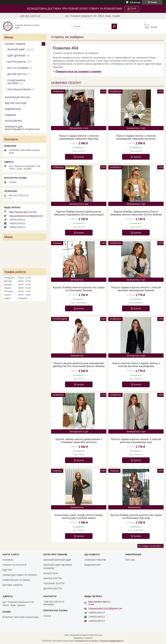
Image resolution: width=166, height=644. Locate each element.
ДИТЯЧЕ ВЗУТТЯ (16, 74)
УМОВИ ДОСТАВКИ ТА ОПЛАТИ (20, 575)
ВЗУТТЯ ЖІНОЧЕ (16, 62)
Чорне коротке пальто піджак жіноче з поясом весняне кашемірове (136, 365)
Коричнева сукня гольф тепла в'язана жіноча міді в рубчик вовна (79, 517)
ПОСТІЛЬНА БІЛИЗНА (19, 89)
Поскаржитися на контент (87, 641)
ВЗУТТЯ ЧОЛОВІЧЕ (18, 68)
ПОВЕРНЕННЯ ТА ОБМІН (16, 580)
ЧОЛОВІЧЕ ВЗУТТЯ (54, 583)
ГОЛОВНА (8, 560)
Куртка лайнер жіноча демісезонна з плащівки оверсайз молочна (79, 441)
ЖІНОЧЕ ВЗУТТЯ (53, 578)
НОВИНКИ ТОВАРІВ (95, 560)
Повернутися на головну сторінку (78, 72)
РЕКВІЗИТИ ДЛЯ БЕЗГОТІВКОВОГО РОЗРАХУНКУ (23, 128)
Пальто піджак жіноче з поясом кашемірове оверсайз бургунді (79, 137)
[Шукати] (114, 26)
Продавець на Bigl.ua (83, 638)
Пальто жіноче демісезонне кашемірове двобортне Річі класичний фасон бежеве (79, 365)
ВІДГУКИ (7, 570)
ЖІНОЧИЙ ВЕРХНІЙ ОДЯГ (57, 560)
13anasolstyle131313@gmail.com (26, 216)
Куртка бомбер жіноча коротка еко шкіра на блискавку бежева (79, 289)
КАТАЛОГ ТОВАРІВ (15, 44)
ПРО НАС (130, 560)
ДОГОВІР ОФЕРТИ (12, 585)
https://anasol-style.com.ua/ (23, 212)
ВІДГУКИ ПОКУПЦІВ (16, 103)
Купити (80, 157)
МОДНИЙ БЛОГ (13, 109)
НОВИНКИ (10, 115)
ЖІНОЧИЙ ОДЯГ (16, 49)
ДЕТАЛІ (132, 9)
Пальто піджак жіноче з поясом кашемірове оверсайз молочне (136, 137)
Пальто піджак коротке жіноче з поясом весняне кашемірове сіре (136, 441)
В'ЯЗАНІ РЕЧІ (51, 573)
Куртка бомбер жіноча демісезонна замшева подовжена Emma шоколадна (79, 213)
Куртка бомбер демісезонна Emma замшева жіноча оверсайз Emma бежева (136, 213)
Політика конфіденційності (112, 641)
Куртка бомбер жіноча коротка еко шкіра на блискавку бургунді (136, 517)
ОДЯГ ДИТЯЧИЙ (16, 56)
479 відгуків (135, 2)
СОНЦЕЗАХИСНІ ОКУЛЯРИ (16, 82)
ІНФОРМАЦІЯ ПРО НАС (18, 97)
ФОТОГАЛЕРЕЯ (13, 121)
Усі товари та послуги (149, 546)
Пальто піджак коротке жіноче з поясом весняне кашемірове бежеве (136, 289)
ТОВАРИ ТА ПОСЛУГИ (14, 565)
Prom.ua (98, 635)
